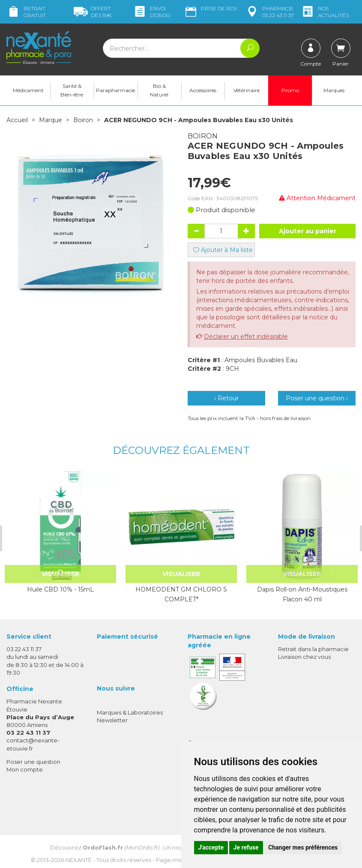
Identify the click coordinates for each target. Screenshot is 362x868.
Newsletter (112, 720)
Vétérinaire (247, 90)
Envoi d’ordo (151, 12)
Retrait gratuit (26, 12)
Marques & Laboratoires (130, 712)
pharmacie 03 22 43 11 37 (269, 12)
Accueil (17, 120)
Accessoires (203, 90)
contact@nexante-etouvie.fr (33, 744)
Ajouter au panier (308, 231)
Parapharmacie (115, 90)
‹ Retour (226, 398)
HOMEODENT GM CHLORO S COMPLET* (180, 594)
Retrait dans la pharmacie (313, 649)
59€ (93, 12)
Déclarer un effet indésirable (246, 336)
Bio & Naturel (159, 90)
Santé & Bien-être (72, 90)
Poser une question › (317, 398)
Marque (51, 120)
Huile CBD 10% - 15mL (60, 589)
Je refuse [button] (246, 847)
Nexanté (79, 859)
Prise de (211, 9)
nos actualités (325, 12)
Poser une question (33, 761)
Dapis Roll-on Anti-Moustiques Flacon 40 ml (301, 594)
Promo (290, 90)
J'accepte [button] (211, 847)
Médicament (28, 90)
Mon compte (25, 769)
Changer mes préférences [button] (303, 847)
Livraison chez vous (304, 657)
